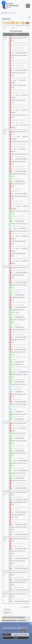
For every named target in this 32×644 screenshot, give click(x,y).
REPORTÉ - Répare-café (16, 315)
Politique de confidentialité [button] (10, 631)
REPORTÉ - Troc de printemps (18, 436)
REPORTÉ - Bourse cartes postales (19, 476)
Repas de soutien (9, 617)
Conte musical (14, 137)
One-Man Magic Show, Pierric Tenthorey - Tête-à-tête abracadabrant (17, 204)
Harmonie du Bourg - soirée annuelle (19, 280)
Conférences (20, 617)
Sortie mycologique (15, 325)
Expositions (22, 620)
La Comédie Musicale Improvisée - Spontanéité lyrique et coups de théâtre (19, 147)
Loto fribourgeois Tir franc (17, 179)
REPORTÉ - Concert (15, 399)
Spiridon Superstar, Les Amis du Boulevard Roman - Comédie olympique (18, 123)
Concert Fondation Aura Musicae (18, 157)
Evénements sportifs (10, 620)
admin (15, 372)
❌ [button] (31, 624)
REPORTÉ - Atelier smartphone (18, 379)
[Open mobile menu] (28, 6)
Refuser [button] (7, 635)
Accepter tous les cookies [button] (20, 635)
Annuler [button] (16, 638)
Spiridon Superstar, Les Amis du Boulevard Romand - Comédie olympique (18, 93)
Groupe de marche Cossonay (17, 497)
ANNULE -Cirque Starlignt (17, 417)
